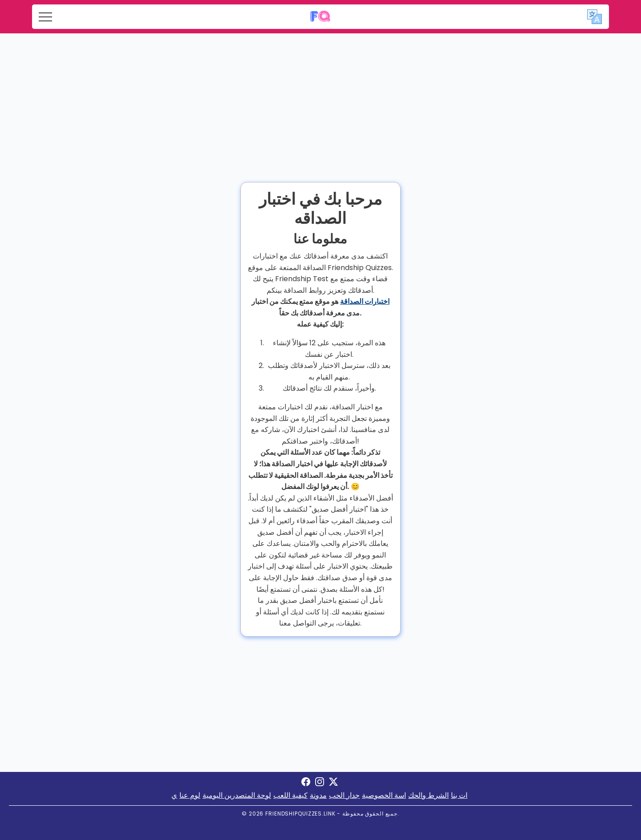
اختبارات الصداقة (365, 301)
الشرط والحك (428, 795)
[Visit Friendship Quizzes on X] (333, 784)
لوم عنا (190, 795)
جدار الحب (344, 795)
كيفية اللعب (290, 795)
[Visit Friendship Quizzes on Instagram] (320, 784)
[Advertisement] (320, 100)
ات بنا (459, 795)
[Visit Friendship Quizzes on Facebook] (306, 784)
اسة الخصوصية (384, 795)
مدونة (318, 795)
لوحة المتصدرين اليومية (237, 795)
